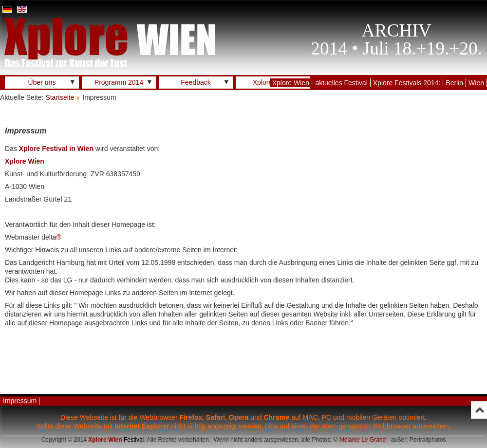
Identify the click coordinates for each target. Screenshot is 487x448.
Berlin (454, 83)
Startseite (60, 97)
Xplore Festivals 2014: (407, 83)
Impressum (20, 401)
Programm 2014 (119, 82)
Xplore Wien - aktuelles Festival (320, 83)
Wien (476, 83)
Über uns (42, 82)
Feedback (196, 82)
